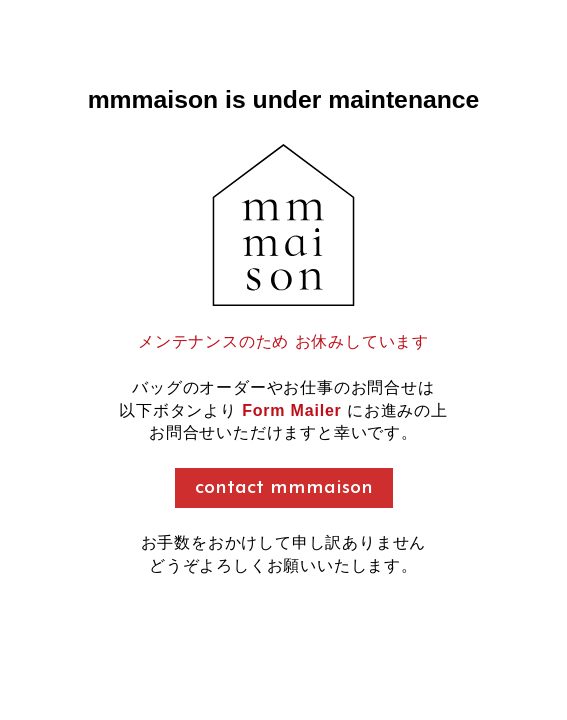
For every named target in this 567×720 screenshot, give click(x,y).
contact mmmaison (284, 488)
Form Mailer (292, 410)
